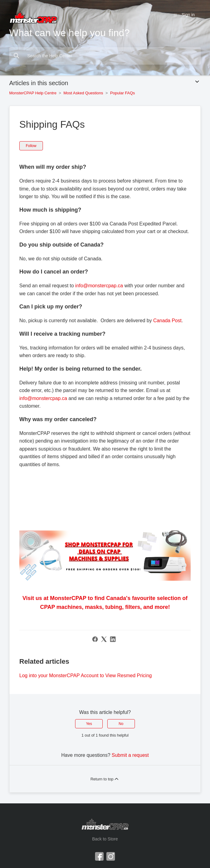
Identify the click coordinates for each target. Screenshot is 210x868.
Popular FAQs (122, 93)
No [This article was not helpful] (121, 724)
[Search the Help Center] (105, 56)
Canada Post (168, 321)
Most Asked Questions (84, 93)
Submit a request (130, 755)
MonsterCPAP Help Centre (33, 93)
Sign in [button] (188, 15)
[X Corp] (104, 639)
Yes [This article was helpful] (89, 724)
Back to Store (105, 839)
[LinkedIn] (113, 639)
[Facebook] (95, 639)
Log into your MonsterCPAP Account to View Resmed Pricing (86, 676)
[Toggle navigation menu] (175, 15)
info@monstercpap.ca (99, 286)
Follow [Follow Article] (31, 146)
